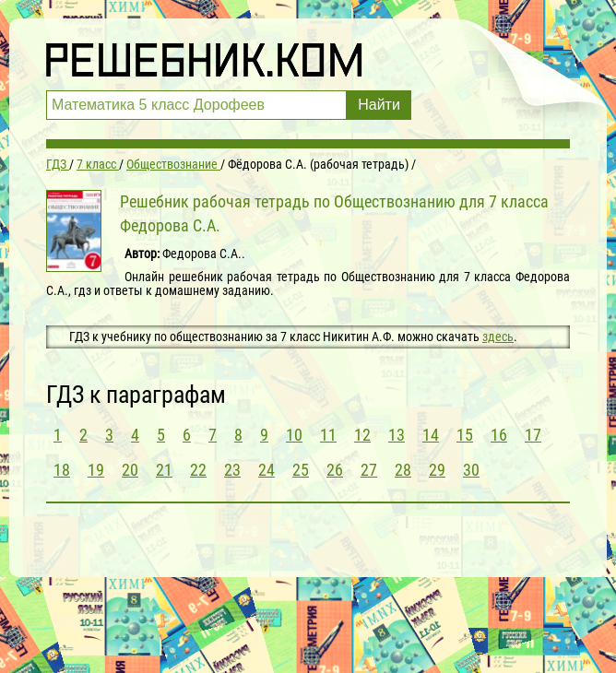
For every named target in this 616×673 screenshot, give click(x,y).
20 (130, 470)
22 (198, 470)
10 (294, 435)
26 (335, 470)
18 (62, 470)
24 (267, 470)
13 (397, 435)
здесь (498, 336)
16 (499, 435)
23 (232, 470)
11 (328, 435)
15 (465, 435)
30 (471, 470)
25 (301, 470)
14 (431, 435)
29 (437, 470)
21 (164, 470)
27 (369, 470)
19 (96, 470)
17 (533, 435)
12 (362, 435)
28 (403, 470)
